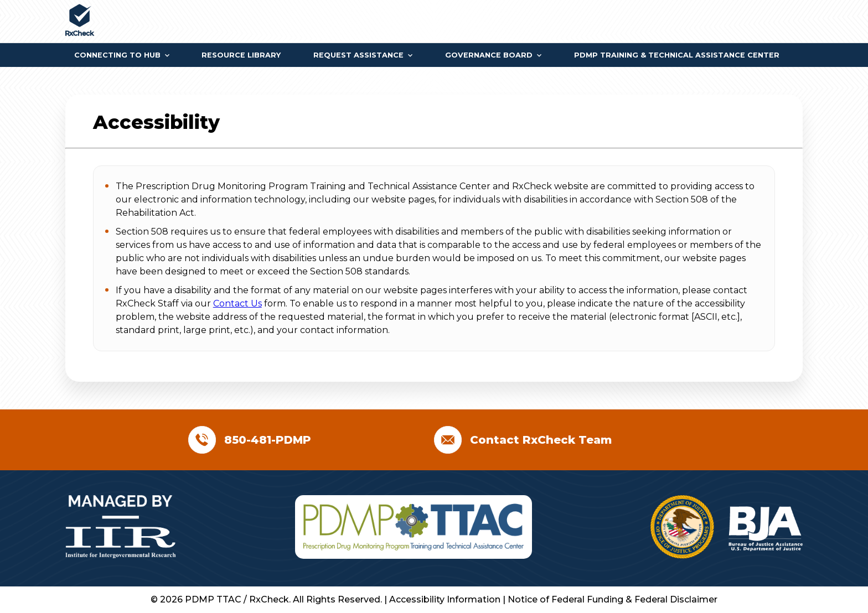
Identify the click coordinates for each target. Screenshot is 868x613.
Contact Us (237, 303)
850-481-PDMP (268, 440)
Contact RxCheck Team (541, 440)
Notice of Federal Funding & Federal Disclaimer (613, 599)
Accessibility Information (446, 599)
